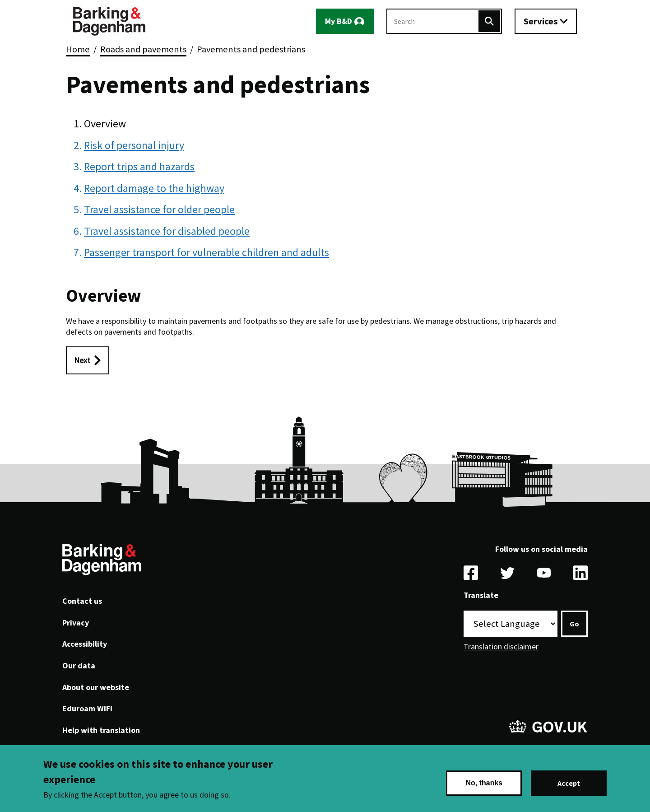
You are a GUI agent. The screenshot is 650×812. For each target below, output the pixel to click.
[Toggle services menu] (546, 21)
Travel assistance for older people (159, 209)
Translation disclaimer (501, 646)
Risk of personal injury (134, 145)
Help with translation (101, 730)
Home (78, 49)
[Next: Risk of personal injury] (88, 360)
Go (574, 624)
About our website (96, 687)
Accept (569, 783)
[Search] (489, 21)
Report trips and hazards (139, 166)
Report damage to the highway (154, 188)
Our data (79, 665)
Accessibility (85, 644)
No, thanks (484, 783)
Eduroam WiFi (87, 708)
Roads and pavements (143, 49)
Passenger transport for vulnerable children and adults (207, 252)
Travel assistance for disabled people (167, 231)
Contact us (82, 601)
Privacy (76, 623)
